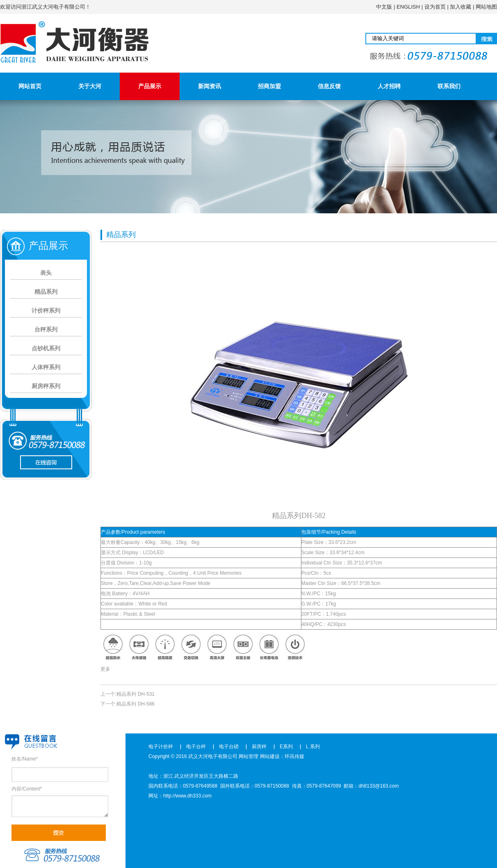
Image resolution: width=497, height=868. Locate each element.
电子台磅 (229, 747)
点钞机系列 (46, 348)
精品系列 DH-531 (136, 694)
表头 (46, 273)
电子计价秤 (161, 747)
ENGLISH (408, 7)
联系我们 (449, 86)
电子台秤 (196, 747)
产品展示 (150, 86)
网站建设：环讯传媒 (282, 756)
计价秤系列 (46, 311)
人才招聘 (389, 86)
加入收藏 (461, 7)
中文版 (384, 7)
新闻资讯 (210, 86)
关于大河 (90, 86)
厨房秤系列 (46, 386)
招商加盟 (269, 86)
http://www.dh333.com (187, 796)
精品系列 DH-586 (136, 704)
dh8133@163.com (378, 786)
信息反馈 (329, 86)
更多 (105, 669)
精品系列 (46, 292)
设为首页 (435, 7)
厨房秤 (259, 747)
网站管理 (248, 756)
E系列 (286, 747)
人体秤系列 (46, 367)
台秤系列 (46, 329)
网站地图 (486, 7)
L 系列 (313, 747)
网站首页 (30, 86)
